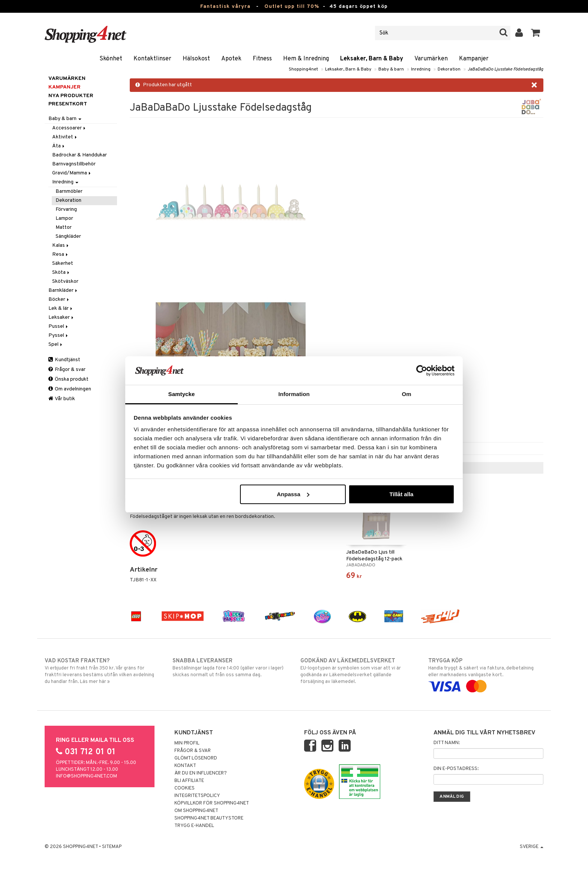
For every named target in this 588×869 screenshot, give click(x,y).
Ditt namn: (447, 743)
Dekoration (449, 69)
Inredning (421, 69)
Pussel (59, 326)
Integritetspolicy (197, 796)
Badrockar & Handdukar (79, 155)
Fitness (262, 59)
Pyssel (59, 335)
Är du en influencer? (201, 773)
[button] (536, 33)
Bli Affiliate (189, 781)
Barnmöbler (69, 191)
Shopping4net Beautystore (209, 818)
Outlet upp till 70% (292, 7)
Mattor (64, 227)
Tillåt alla (401, 494)
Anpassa (293, 494)
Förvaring (66, 209)
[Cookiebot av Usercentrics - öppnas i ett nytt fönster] (422, 371)
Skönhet (111, 59)
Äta (59, 146)
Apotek (231, 59)
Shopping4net (303, 69)
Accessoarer (69, 128)
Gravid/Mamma (72, 173)
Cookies (184, 788)
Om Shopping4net (196, 811)
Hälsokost (196, 59)
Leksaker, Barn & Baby (372, 59)
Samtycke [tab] (182, 394)
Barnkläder (63, 290)
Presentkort (68, 104)
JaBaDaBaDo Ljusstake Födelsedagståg (505, 69)
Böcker (59, 299)
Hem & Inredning (306, 59)
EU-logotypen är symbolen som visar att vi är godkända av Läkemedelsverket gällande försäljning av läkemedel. (358, 671)
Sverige (532, 847)
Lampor (64, 218)
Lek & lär (61, 308)
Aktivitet (65, 137)
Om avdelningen (70, 389)
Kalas (61, 245)
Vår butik (62, 399)
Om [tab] (406, 394)
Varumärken (431, 59)
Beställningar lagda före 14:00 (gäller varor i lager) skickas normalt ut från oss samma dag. (230, 668)
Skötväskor (65, 281)
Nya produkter (71, 96)
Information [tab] (294, 394)
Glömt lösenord (196, 758)
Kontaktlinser (152, 59)
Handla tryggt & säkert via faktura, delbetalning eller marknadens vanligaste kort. (486, 674)
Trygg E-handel (194, 826)
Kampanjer (474, 59)
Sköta (61, 272)
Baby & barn (391, 69)
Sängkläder (68, 236)
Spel (56, 344)
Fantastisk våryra (225, 7)
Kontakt (185, 766)
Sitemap (112, 847)
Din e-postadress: (456, 769)
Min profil (187, 743)
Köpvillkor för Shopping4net (212, 803)
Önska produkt (68, 379)
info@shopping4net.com (86, 776)
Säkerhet (63, 263)
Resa (61, 254)
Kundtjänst (64, 360)
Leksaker (61, 317)
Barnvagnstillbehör (74, 164)
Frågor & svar (67, 370)
